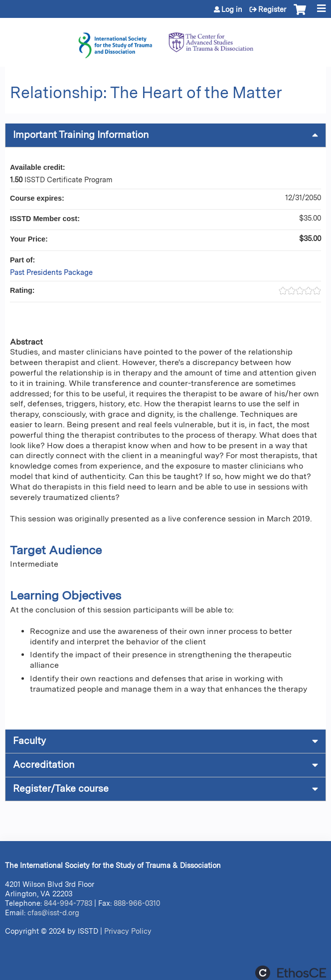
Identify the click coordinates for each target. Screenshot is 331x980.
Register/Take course (61, 789)
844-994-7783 (68, 903)
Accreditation (44, 765)
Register (272, 9)
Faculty (29, 741)
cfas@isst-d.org (53, 913)
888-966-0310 (137, 903)
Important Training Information (81, 135)
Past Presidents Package (51, 272)
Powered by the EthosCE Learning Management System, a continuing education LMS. (291, 973)
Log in (232, 9)
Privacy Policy (128, 931)
